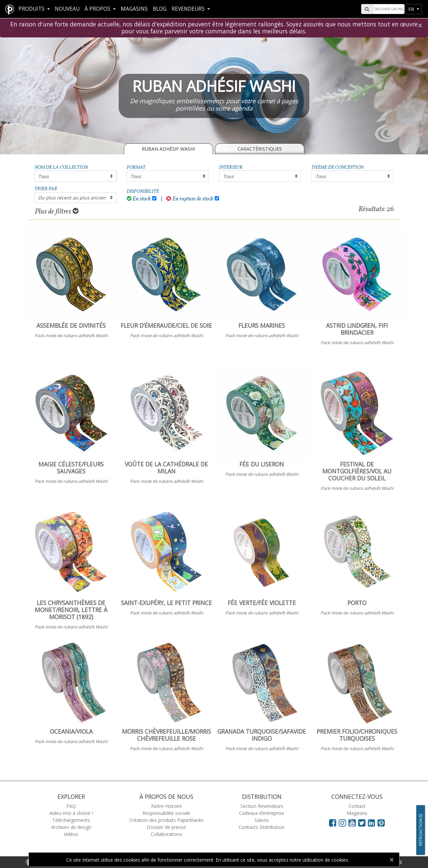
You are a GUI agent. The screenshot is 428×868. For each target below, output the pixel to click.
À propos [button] (98, 9)
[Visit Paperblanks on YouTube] (353, 823)
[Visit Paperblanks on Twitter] (363, 823)
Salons (262, 820)
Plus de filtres (57, 211)
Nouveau (67, 9)
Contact (357, 806)
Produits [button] (32, 9)
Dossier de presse (166, 827)
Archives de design (71, 827)
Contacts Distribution (262, 827)
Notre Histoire (167, 806)
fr (412, 9)
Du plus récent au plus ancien (72, 198)
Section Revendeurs (262, 806)
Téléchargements (71, 820)
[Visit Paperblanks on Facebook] (333, 823)
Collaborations (167, 834)
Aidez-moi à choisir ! (71, 813)
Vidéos (71, 834)
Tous (43, 176)
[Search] (388, 9)
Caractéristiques (260, 149)
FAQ (71, 806)
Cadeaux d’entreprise (262, 813)
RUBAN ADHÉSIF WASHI (168, 149)
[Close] (420, 25)
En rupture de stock (190, 199)
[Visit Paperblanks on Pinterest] (381, 823)
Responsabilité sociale (166, 813)
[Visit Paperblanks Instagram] (342, 823)
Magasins (134, 9)
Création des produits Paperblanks (167, 820)
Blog (160, 9)
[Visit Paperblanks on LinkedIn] (373, 823)
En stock (139, 199)
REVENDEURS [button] (189, 9)
